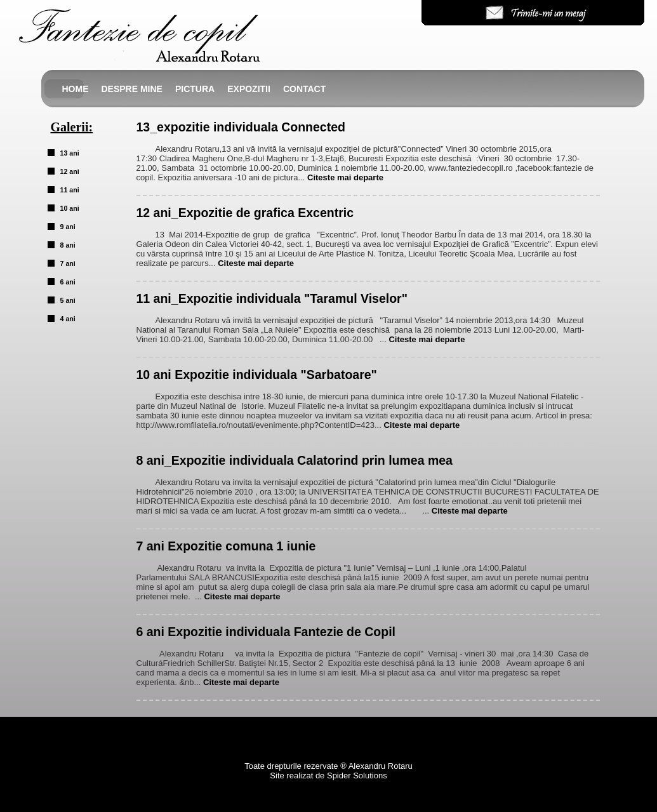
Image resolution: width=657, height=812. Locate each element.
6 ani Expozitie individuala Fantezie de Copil (266, 632)
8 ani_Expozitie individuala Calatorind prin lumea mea (295, 460)
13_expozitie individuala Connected (241, 127)
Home (76, 89)
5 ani (68, 300)
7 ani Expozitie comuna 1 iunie (226, 546)
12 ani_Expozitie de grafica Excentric (245, 213)
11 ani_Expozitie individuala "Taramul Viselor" (272, 298)
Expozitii (249, 89)
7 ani (68, 263)
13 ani (70, 153)
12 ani (70, 171)
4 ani (68, 319)
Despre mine (132, 89)
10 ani (70, 208)
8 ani (68, 245)
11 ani (70, 190)
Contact (304, 89)
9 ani (68, 227)
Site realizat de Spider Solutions (328, 775)
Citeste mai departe (345, 177)
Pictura (195, 89)
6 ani (68, 282)
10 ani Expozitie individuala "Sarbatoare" (257, 375)
